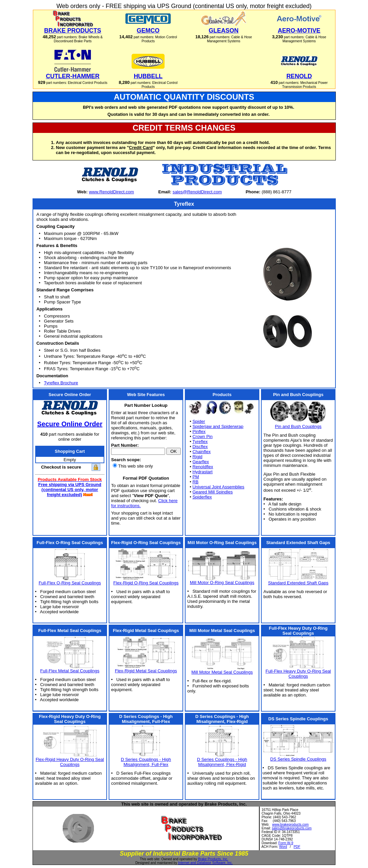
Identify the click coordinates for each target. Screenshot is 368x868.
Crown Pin (203, 437)
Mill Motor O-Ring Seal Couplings (222, 583)
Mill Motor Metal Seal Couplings (222, 672)
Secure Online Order (70, 424)
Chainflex (202, 452)
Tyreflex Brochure (61, 383)
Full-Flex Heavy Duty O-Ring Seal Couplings (298, 674)
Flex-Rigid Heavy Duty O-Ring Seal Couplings (70, 762)
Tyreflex (200, 442)
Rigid (198, 457)
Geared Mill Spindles (213, 492)
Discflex (200, 447)
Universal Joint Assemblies (219, 487)
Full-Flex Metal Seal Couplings (70, 671)
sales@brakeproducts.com (292, 828)
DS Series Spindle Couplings (298, 759)
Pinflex (199, 431)
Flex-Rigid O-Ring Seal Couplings (146, 583)
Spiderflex (202, 497)
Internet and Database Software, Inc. (205, 863)
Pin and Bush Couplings (298, 426)
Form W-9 (286, 843)
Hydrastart (203, 472)
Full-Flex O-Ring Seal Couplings (70, 583)
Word (283, 847)
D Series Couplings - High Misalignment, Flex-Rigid (222, 762)
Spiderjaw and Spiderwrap (218, 426)
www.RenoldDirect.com (111, 192)
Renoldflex (203, 467)
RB (196, 482)
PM (196, 477)
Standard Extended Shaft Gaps (298, 583)
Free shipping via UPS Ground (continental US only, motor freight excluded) (70, 490)
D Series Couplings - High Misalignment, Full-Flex (146, 762)
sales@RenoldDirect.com (197, 192)
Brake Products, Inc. (213, 859)
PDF (297, 847)
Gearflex (201, 462)
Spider (199, 421)
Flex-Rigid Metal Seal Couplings (146, 671)
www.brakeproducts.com (290, 825)
